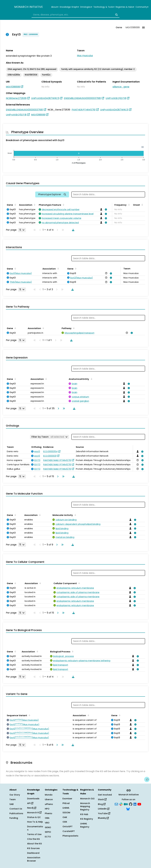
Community (142, 7)
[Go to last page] (63, 408)
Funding (14, 818)
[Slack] (121, 804)
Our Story (15, 795)
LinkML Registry (85, 825)
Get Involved (105, 795)
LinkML (66, 808)
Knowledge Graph (69, 7)
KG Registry (87, 819)
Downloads (33, 799)
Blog (102, 804)
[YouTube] (139, 804)
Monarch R (34, 813)
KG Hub (84, 814)
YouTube (104, 813)
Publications (16, 813)
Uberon (49, 799)
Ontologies (86, 7)
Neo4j (32, 808)
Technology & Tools (104, 7)
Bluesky (103, 818)
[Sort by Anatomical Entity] (91, 379)
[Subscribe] (116, 804)
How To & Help (35, 822)
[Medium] (126, 804)
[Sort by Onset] (142, 205)
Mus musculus (85, 56)
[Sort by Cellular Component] (79, 583)
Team (13, 799)
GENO (48, 827)
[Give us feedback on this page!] (147, 779)
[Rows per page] (22, 230)
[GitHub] (131, 804)
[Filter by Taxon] (49, 437)
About (55, 7)
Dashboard (33, 853)
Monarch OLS (87, 799)
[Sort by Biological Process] (72, 651)
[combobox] (75, 15)
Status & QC (34, 817)
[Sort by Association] (34, 205)
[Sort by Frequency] (128, 205)
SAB (12, 804)
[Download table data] (73, 230)
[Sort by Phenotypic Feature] (63, 205)
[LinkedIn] (135, 804)
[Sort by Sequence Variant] (29, 715)
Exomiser (67, 799)
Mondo (49, 795)
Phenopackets (70, 836)
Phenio (49, 813)
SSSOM (66, 813)
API (30, 803)
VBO (47, 823)
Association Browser (34, 859)
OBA (47, 818)
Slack (102, 799)
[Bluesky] (128, 809)
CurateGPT (69, 831)
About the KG (35, 844)
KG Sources (33, 848)
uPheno (49, 804)
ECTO (48, 837)
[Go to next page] (58, 408)
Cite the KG (33, 839)
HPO (47, 809)
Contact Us (16, 809)
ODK (65, 822)
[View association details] (105, 209)
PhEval (66, 803)
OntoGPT (68, 827)
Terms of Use (34, 834)
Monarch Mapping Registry (85, 806)
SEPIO (48, 832)
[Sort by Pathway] (73, 328)
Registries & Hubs (125, 7)
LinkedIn (104, 809)
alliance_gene (121, 87)
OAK (65, 817)
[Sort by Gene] (15, 205)
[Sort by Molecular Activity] (75, 515)
